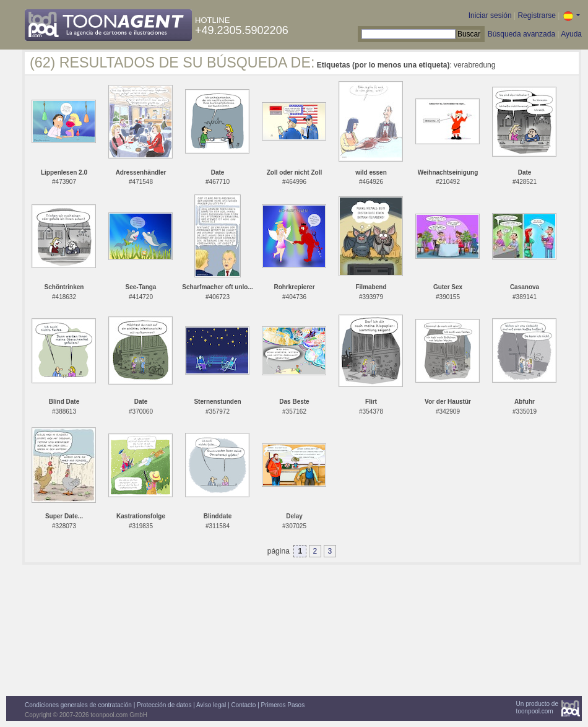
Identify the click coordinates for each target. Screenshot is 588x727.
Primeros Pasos (283, 705)
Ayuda (571, 34)
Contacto (243, 705)
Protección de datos (164, 705)
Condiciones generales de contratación (78, 705)
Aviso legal (211, 705)
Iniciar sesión (490, 15)
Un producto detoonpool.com (537, 707)
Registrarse (536, 15)
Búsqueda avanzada (521, 34)
